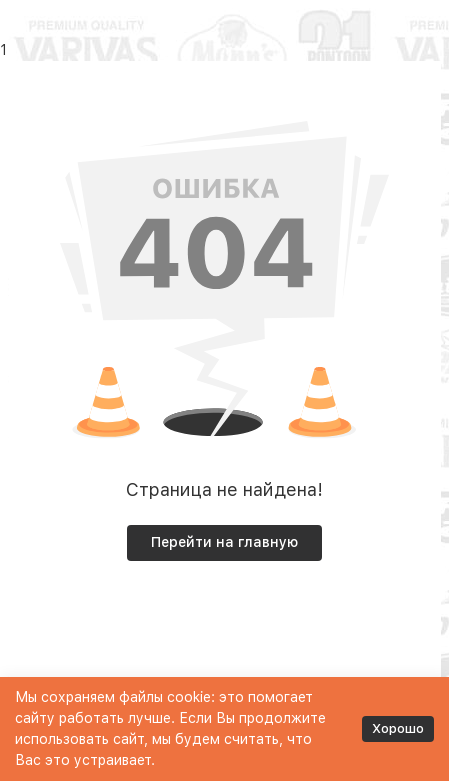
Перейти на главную (224, 542)
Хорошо (398, 728)
